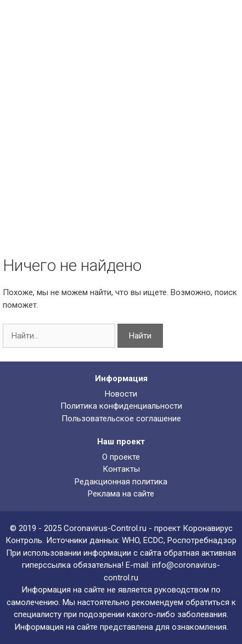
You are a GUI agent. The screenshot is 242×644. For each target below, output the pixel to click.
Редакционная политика (121, 482)
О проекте (121, 457)
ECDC (153, 540)
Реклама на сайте (121, 494)
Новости (121, 394)
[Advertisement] (121, 129)
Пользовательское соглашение (121, 419)
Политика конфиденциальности (121, 406)
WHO (131, 540)
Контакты (121, 469)
